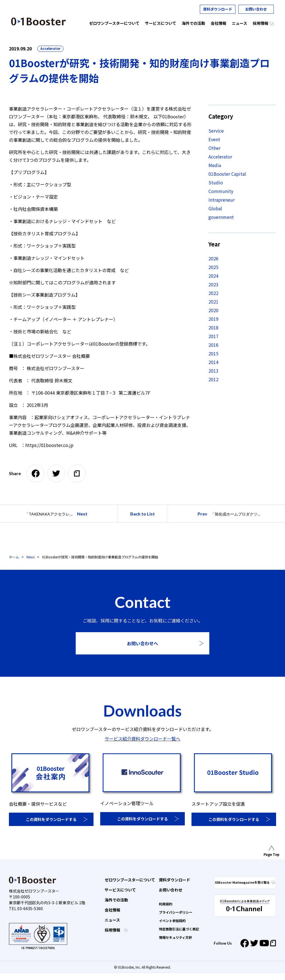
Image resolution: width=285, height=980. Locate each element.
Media (215, 165)
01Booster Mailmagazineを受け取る (245, 882)
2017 (213, 336)
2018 (213, 328)
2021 (213, 302)
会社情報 (112, 910)
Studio (216, 182)
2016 (213, 345)
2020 (213, 310)
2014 (213, 362)
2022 (213, 293)
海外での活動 (116, 900)
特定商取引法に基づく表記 (179, 929)
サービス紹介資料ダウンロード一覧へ (142, 739)
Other (214, 148)
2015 (213, 353)
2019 (213, 319)
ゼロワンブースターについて (130, 880)
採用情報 (113, 930)
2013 (213, 371)
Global (215, 208)
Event (214, 139)
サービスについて (120, 890)
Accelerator (50, 48)
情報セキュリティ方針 (175, 937)
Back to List (142, 514)
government (221, 217)
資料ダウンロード (218, 9)
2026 (213, 258)
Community (221, 191)
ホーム (14, 557)
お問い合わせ (256, 9)
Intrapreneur (222, 200)
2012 (213, 379)
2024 (213, 276)
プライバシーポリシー (176, 912)
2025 (213, 267)
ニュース (112, 920)
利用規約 (166, 904)
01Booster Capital (227, 174)
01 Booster (39, 21)
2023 (213, 284)
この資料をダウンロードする (51, 819)
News (30, 557)
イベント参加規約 (172, 921)
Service (216, 131)
